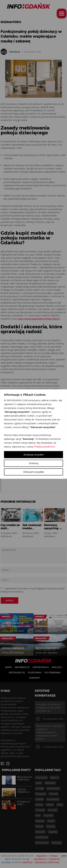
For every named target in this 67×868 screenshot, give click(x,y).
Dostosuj (33, 463)
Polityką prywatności (44, 446)
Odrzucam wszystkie (34, 472)
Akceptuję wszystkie (33, 454)
